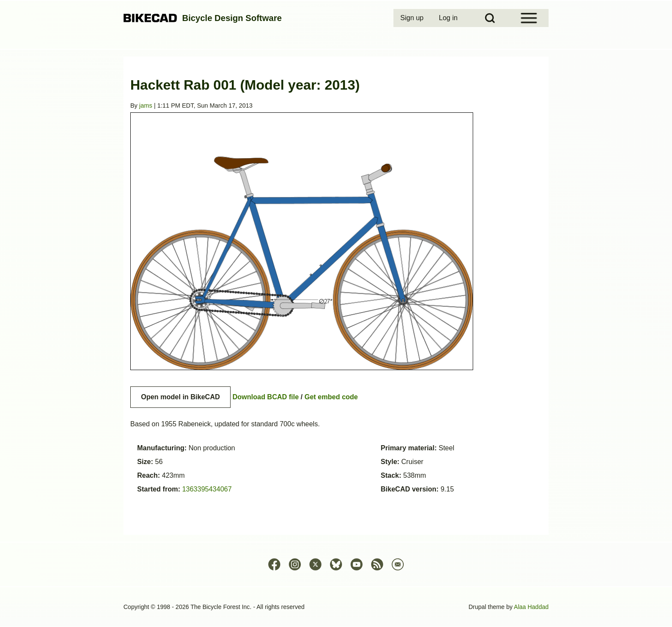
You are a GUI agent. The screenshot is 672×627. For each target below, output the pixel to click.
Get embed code (331, 397)
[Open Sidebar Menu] (529, 18)
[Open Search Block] (490, 18)
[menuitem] (413, 18)
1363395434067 (207, 489)
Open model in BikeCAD (180, 397)
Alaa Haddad (531, 607)
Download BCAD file (265, 397)
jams (146, 106)
